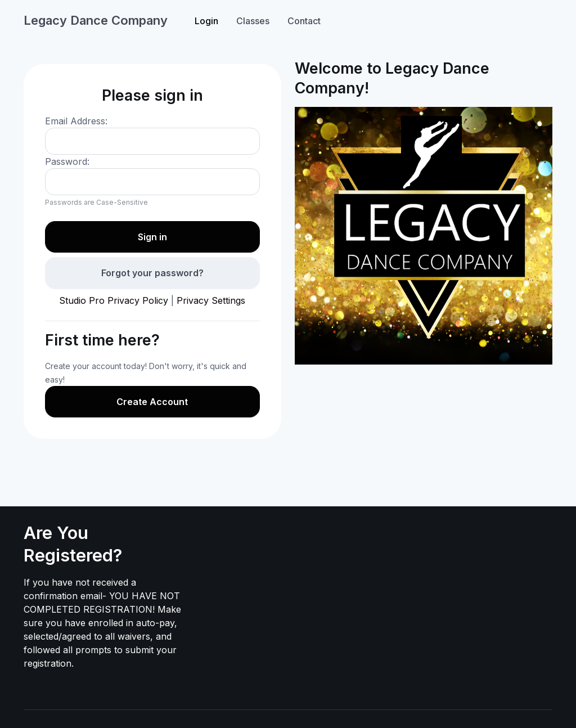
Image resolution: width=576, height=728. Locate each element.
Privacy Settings (211, 300)
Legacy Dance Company (96, 20)
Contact (304, 21)
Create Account (152, 402)
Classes (253, 21)
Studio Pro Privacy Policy (114, 300)
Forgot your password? (152, 273)
